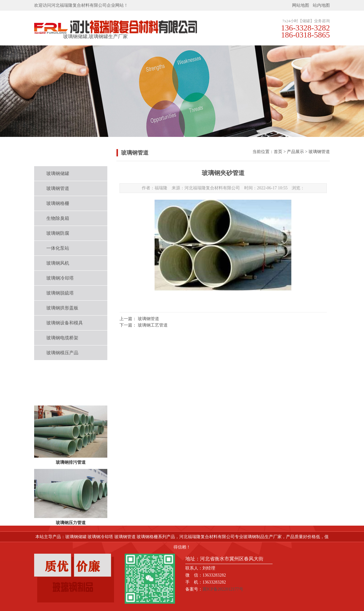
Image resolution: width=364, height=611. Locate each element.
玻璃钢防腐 (58, 233)
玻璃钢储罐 (58, 173)
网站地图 (301, 5)
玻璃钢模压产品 (62, 353)
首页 (278, 152)
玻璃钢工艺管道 (153, 325)
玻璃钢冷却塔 (60, 278)
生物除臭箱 (58, 218)
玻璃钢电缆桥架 (62, 338)
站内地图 (321, 5)
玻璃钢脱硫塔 (60, 293)
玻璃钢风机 (58, 263)
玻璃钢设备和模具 (65, 323)
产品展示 (295, 152)
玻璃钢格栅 (58, 203)
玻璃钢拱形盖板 (62, 308)
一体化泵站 (58, 248)
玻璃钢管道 (58, 188)
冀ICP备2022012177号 (223, 589)
